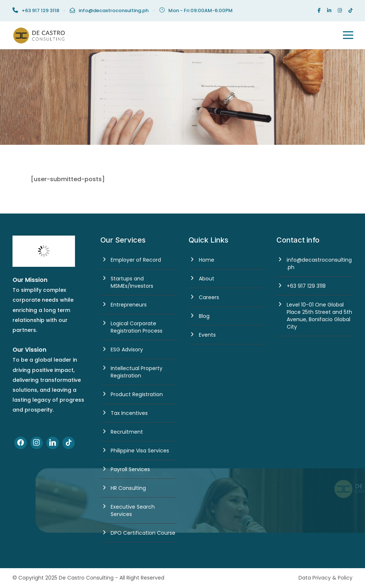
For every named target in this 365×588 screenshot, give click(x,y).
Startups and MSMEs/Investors (132, 282)
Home (207, 260)
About (207, 279)
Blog (204, 316)
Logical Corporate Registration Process (137, 327)
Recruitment (127, 432)
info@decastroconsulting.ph (114, 10)
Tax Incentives (129, 413)
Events (207, 335)
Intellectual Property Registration (137, 372)
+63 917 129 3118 (306, 286)
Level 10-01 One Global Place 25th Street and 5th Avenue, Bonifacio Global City (319, 316)
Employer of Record (136, 260)
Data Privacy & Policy (325, 578)
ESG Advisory (127, 349)
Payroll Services (130, 469)
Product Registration (137, 394)
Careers (209, 297)
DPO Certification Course (143, 533)
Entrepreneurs (129, 305)
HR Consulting (128, 488)
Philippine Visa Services (140, 451)
